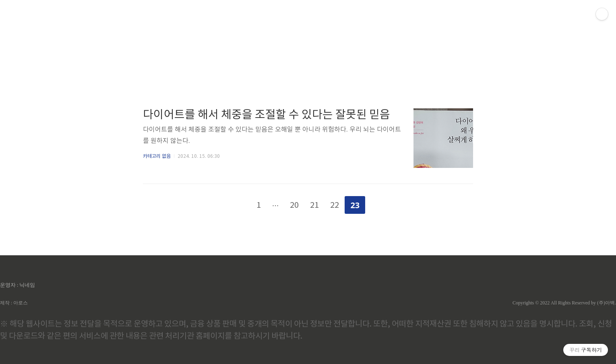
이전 (238, 203)
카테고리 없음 (157, 156)
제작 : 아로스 (14, 303)
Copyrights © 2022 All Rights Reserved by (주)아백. (564, 303)
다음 (378, 203)
